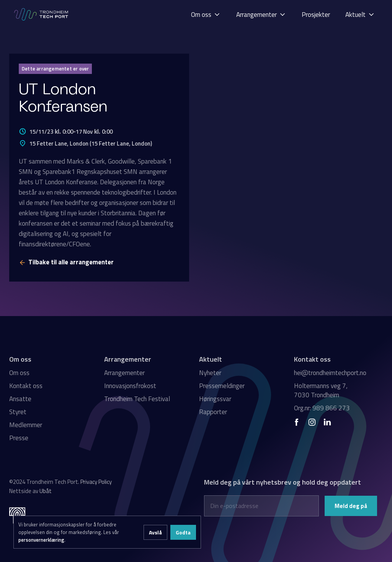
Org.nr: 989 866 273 (322, 408)
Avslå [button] (155, 532)
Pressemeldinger (222, 386)
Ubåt (46, 491)
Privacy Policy (96, 482)
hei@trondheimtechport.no (330, 373)
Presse (19, 438)
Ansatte (20, 399)
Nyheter (210, 373)
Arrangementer (124, 373)
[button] (206, 14)
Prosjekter (316, 15)
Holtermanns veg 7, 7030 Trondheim (321, 390)
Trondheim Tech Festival (137, 399)
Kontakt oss (26, 386)
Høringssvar (215, 399)
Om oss (19, 373)
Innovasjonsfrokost (130, 386)
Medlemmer (26, 425)
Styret (18, 412)
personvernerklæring (41, 540)
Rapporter (213, 412)
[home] (42, 14)
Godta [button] (183, 532)
